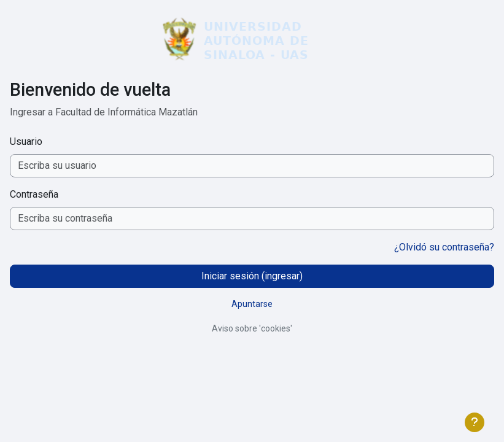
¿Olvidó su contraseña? (444, 247)
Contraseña (34, 194)
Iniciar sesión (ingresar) (252, 276)
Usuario (26, 142)
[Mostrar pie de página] (475, 422)
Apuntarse (252, 304)
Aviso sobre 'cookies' (252, 328)
